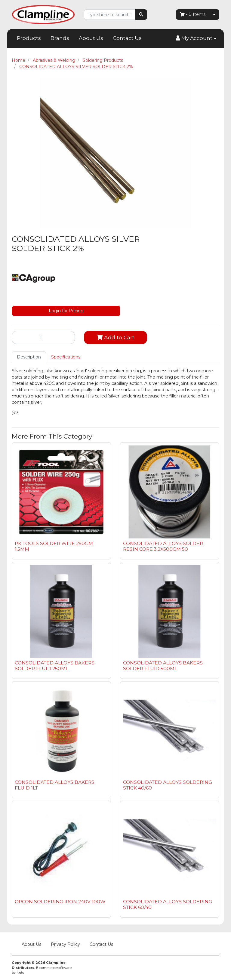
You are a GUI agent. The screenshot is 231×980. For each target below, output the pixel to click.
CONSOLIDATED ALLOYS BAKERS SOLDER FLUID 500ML (163, 666)
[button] (196, 38)
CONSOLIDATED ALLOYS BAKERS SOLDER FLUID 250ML (55, 666)
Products (29, 38)
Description (29, 357)
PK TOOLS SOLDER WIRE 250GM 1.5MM (54, 546)
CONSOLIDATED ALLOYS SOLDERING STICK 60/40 (168, 904)
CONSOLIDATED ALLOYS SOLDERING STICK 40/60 (168, 785)
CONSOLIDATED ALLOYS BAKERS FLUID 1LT (55, 785)
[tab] (29, 357)
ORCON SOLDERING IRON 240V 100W (60, 902)
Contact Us (127, 38)
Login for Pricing (66, 311)
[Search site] (141, 15)
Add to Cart (115, 337)
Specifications (66, 357)
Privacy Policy (65, 944)
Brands (60, 38)
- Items (193, 14)
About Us (91, 38)
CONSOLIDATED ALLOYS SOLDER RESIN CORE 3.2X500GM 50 (163, 546)
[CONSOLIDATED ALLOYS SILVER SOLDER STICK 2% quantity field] (43, 337)
